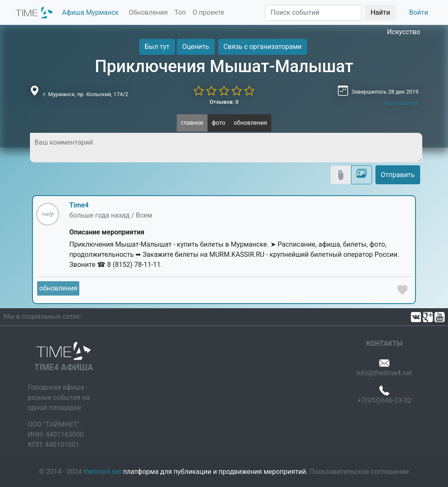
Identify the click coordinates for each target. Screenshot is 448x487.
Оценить (196, 47)
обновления (250, 123)
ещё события (402, 103)
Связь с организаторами (263, 47)
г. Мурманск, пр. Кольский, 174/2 (85, 94)
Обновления (148, 12)
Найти (380, 12)
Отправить (398, 175)
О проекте (209, 12)
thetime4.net (103, 472)
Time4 (79, 205)
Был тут (157, 47)
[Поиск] (313, 13)
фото (219, 123)
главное (192, 123)
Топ (180, 12)
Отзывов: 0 (224, 102)
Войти (419, 12)
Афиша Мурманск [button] (90, 12)
